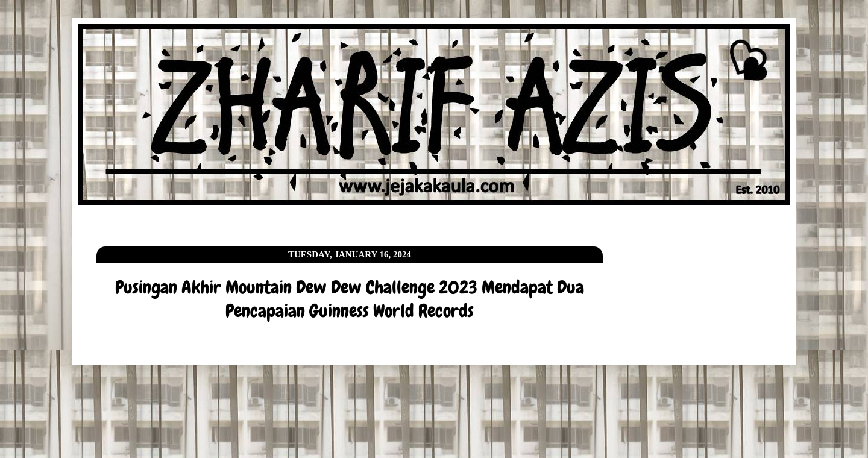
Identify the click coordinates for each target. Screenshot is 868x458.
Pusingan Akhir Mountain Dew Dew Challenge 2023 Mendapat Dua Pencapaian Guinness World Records (350, 299)
